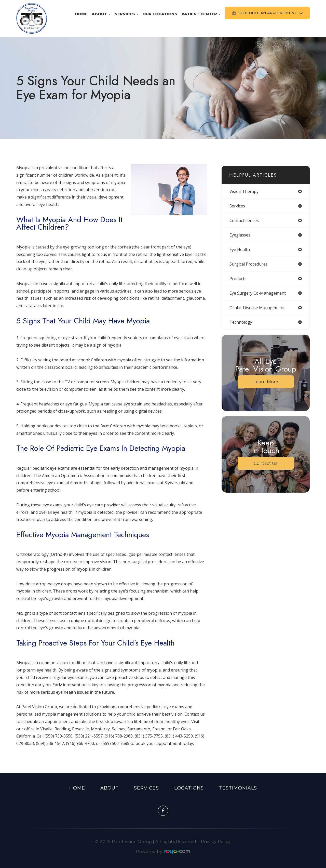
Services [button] (126, 14)
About (110, 788)
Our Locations (160, 14)
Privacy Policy (216, 842)
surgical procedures (249, 264)
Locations (189, 788)
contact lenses (244, 220)
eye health (240, 249)
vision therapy (244, 191)
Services (146, 788)
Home (81, 14)
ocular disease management (257, 308)
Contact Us (266, 463)
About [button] (101, 14)
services (237, 206)
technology (241, 322)
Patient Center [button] (201, 14)
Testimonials (238, 788)
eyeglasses (240, 235)
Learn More (266, 382)
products (238, 279)
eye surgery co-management (258, 293)
